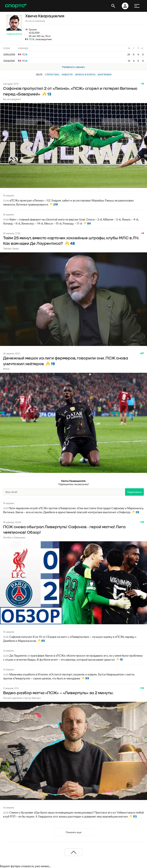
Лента (39, 75)
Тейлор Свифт (11, 248)
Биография (105, 75)
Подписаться (14, 34)
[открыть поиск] (113, 6)
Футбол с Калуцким (14, 537)
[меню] (137, 6)
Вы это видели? (12, 99)
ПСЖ (32, 39)
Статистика (52, 75)
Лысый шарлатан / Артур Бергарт (22, 698)
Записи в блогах (85, 75)
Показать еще (73, 832)
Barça (6, 369)
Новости (67, 75)
